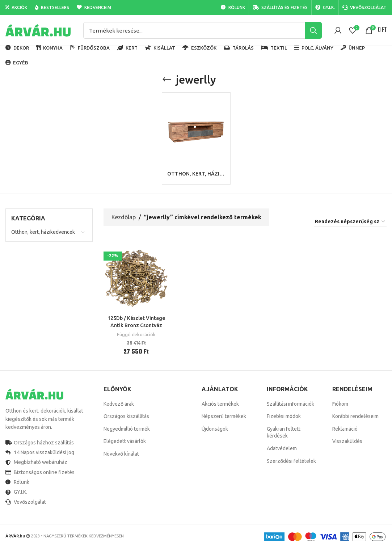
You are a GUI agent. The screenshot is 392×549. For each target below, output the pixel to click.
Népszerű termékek (224, 416)
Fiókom (340, 404)
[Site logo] (38, 30)
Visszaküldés (347, 441)
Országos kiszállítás (126, 416)
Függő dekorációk (136, 335)
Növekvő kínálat (121, 454)
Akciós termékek (220, 404)
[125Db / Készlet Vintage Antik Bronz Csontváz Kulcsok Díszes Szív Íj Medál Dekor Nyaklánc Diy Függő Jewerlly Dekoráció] (136, 279)
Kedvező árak (119, 404)
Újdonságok (215, 429)
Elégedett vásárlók (125, 441)
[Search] (203, 30)
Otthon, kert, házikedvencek (43, 232)
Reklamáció (345, 429)
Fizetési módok (284, 416)
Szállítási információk (290, 404)
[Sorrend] (350, 222)
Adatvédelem (282, 448)
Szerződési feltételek (291, 461)
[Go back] (167, 80)
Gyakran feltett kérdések (284, 432)
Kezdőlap (124, 217)
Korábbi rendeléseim (355, 416)
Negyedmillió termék (127, 429)
